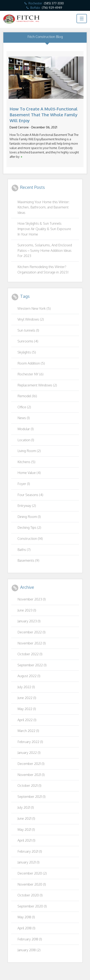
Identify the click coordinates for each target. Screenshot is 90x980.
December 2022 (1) (31, 632)
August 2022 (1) (29, 676)
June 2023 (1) (27, 610)
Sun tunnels (28, 330)
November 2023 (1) (32, 599)
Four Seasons (30, 495)
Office (24, 407)
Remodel (27, 396)
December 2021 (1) (31, 764)
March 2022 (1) (28, 731)
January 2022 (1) (29, 753)
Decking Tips (29, 528)
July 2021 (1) (26, 807)
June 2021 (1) (26, 818)
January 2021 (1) (28, 862)
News (24, 418)
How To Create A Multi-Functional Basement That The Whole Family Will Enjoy (44, 115)
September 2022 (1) (32, 665)
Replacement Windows (37, 385)
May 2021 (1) (26, 830)
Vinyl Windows (31, 319)
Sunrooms (28, 341)
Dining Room (29, 517)
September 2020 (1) (32, 906)
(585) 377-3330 (54, 3)
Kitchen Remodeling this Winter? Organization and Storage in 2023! (43, 269)
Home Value (29, 473)
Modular (26, 429)
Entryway (27, 506)
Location (26, 440)
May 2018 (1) (26, 917)
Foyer (24, 484)
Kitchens (26, 462)
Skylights (27, 352)
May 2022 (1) (27, 709)
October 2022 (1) (30, 654)
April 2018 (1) (26, 928)
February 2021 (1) (30, 851)
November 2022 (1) (32, 643)
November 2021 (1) (31, 775)
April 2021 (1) (26, 840)
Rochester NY (30, 374)
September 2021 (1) (31, 797)
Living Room (29, 451)
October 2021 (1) (29, 786)
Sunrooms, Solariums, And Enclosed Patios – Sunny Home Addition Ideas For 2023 (45, 250)
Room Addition (31, 363)
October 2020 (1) (30, 895)
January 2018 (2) (29, 950)
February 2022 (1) (30, 742)
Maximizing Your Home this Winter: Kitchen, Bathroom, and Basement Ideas (43, 207)
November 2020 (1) (32, 884)
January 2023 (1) (29, 621)
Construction (30, 539)
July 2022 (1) (26, 687)
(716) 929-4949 (52, 8)
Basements (28, 560)
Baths (24, 550)
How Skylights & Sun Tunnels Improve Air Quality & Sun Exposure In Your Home (44, 229)
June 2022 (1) (27, 698)
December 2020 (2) (32, 873)
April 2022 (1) (27, 720)
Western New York (34, 308)
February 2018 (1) (30, 939)
